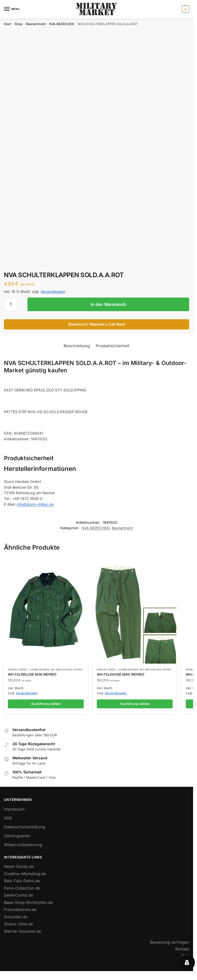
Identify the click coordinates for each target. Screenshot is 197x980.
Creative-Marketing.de (25, 874)
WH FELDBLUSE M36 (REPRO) (32, 674)
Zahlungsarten (17, 836)
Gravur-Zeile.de (18, 924)
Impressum (14, 809)
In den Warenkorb (108, 304)
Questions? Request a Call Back (97, 324)
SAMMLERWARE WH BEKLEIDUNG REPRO (56, 670)
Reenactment (36, 24)
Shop (18, 24)
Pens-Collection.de (22, 888)
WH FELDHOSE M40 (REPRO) (121, 674)
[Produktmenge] (10, 304)
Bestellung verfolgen (170, 942)
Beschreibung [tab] (77, 346)
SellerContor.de (19, 895)
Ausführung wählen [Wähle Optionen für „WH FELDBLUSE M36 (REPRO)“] (46, 704)
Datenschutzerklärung (25, 827)
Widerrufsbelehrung (23, 845)
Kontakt (182, 949)
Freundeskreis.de (20, 910)
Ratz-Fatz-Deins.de (22, 881)
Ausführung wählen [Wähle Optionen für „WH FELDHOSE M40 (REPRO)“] (135, 704)
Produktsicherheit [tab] (113, 346)
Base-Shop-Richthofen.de (28, 902)
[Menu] (12, 9)
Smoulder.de (16, 917)
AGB (8, 818)
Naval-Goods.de (19, 866)
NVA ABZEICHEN (62, 24)
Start (8, 24)
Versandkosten (53, 292)
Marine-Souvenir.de (22, 931)
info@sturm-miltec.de (35, 504)
